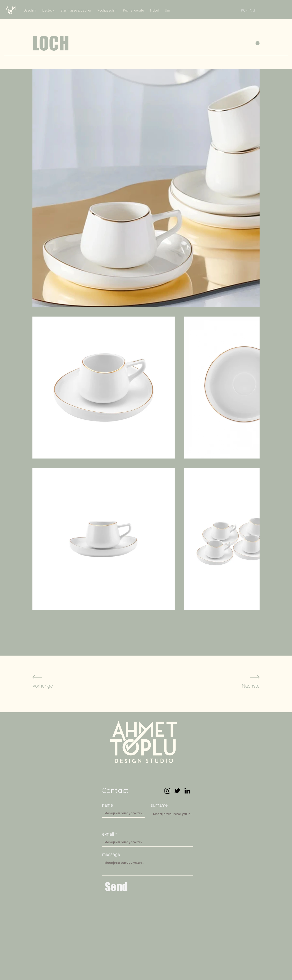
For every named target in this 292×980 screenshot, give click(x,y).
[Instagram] (167, 791)
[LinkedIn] (187, 791)
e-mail (108, 834)
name (107, 805)
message (111, 854)
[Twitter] (177, 791)
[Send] (116, 887)
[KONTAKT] (248, 10)
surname (159, 805)
